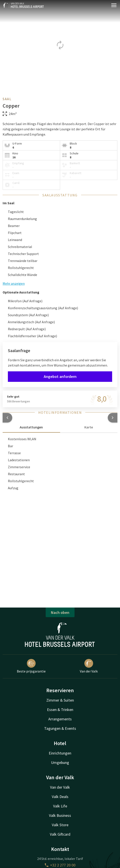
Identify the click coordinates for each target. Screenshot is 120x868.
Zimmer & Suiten (60, 700)
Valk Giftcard (60, 834)
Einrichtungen (60, 753)
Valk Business (60, 815)
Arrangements (60, 719)
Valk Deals (60, 797)
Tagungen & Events (60, 728)
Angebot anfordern (60, 376)
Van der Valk (89, 666)
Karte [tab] (89, 427)
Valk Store (60, 825)
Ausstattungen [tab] (31, 427)
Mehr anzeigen (14, 283)
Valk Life (60, 806)
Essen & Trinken (60, 710)
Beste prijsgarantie (31, 666)
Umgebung (60, 762)
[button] (7, 418)
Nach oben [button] (60, 612)
